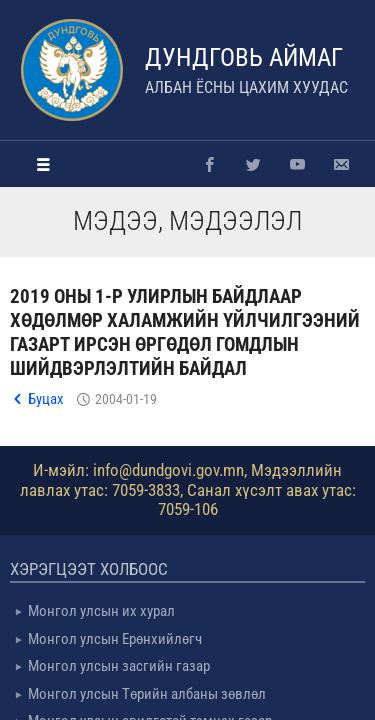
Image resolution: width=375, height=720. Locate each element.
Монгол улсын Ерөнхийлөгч (115, 639)
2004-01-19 (126, 399)
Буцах (46, 399)
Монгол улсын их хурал (101, 611)
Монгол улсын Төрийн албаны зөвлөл (147, 694)
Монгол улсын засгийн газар (119, 666)
